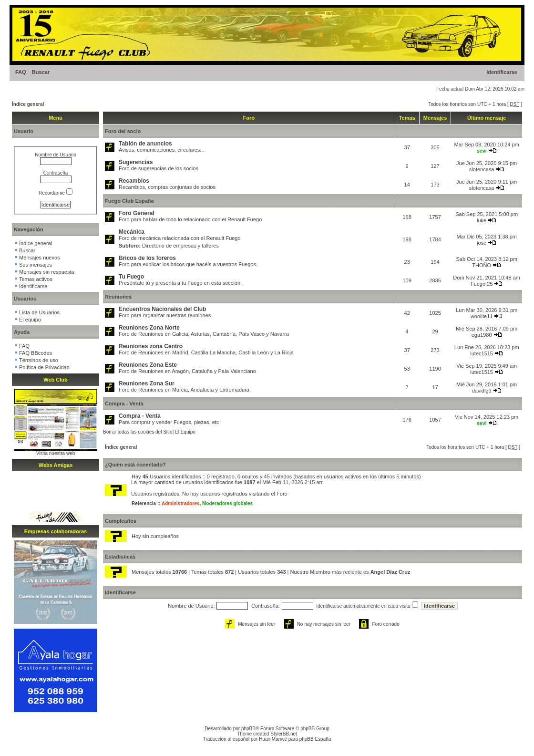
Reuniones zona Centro (151, 346)
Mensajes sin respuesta (47, 272)
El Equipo (185, 432)
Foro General (137, 213)
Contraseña (56, 173)
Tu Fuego (131, 277)
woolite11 (482, 316)
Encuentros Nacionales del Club (162, 309)
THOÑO (482, 265)
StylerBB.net (284, 734)
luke (482, 220)
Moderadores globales (227, 503)
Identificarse (502, 72)
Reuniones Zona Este (148, 365)
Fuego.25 (482, 284)
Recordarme (56, 193)
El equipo (30, 320)
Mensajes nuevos (40, 258)
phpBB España (315, 739)
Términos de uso (39, 360)
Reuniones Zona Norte (149, 328)
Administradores (180, 503)
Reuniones (118, 297)
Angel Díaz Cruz (390, 572)
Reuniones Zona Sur (147, 383)
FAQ (21, 72)
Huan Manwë (273, 739)
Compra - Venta (124, 404)
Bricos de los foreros (147, 258)
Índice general (28, 104)
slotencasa (482, 169)
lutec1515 (482, 353)
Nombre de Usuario (56, 155)
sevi (481, 151)
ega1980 (482, 335)
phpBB (248, 729)
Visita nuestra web (56, 453)
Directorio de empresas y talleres (180, 246)
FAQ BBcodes (36, 353)
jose (482, 243)
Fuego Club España (129, 201)
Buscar (41, 72)
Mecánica (132, 232)
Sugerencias (136, 162)
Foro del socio (123, 131)
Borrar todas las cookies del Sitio (138, 432)
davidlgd (482, 391)
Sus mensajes (36, 265)
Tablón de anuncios (145, 144)
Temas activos (36, 279)
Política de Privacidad (44, 367)
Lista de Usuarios (39, 312)
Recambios (134, 181)
